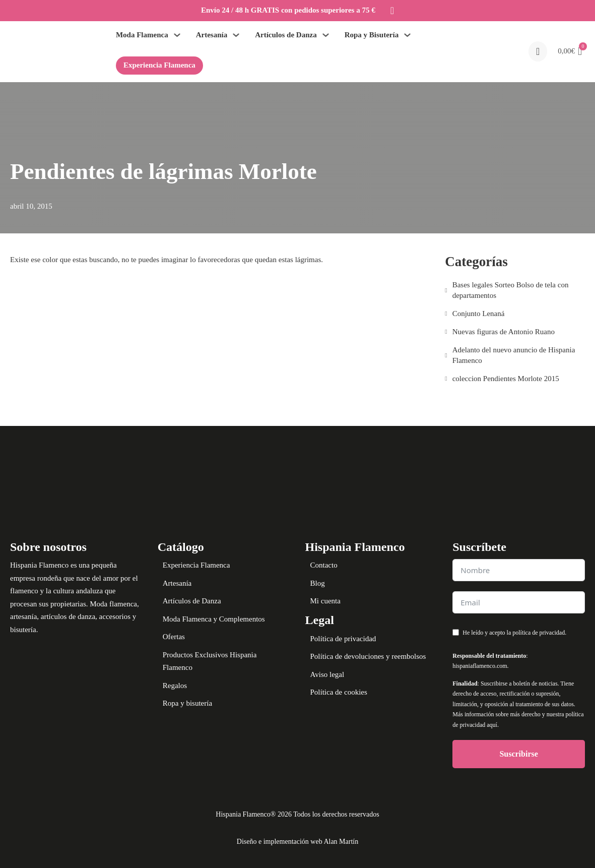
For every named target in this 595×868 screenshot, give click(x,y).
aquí (492, 725)
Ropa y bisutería (187, 703)
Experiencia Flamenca (159, 65)
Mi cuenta (325, 601)
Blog (318, 583)
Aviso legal (327, 674)
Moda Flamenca (142, 35)
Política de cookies (339, 692)
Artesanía (212, 35)
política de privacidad (539, 633)
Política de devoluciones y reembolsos (368, 656)
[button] (570, 51)
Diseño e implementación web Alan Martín (297, 842)
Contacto (324, 565)
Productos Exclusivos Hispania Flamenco (210, 661)
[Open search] (538, 51)
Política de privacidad (343, 639)
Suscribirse (518, 754)
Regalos (175, 686)
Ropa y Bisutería (372, 35)
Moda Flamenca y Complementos (214, 619)
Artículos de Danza (286, 35)
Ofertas (174, 637)
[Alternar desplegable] (177, 35)
